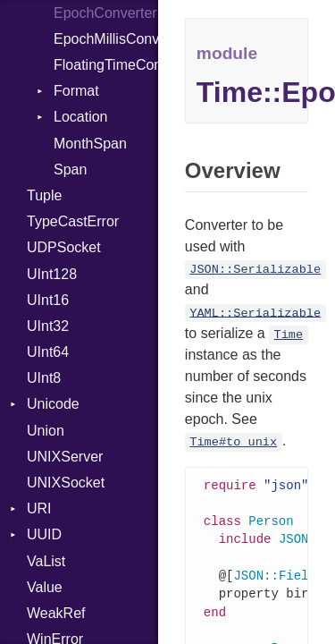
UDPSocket (64, 247)
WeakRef (56, 613)
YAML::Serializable (255, 313)
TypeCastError (73, 221)
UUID (44, 534)
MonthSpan (90, 144)
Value (45, 587)
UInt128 (52, 274)
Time (289, 335)
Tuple (44, 195)
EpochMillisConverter (106, 39)
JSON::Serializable (255, 270)
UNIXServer (65, 457)
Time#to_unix (233, 442)
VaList (46, 561)
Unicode (53, 404)
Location (81, 117)
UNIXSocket (66, 483)
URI (39, 508)
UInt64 (48, 352)
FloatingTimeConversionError (106, 65)
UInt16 (48, 300)
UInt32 (48, 326)
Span (70, 169)
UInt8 (44, 378)
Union (46, 431)
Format (76, 91)
